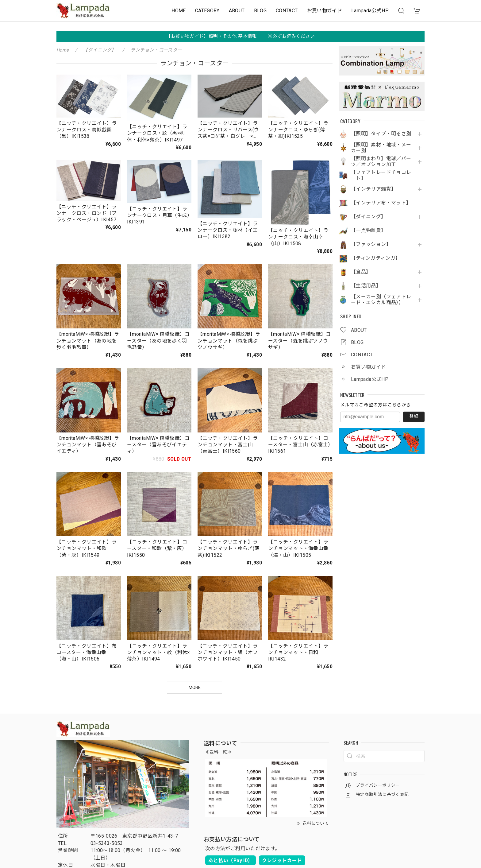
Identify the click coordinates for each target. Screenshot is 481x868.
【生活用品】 (366, 286)
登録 (414, 417)
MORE (195, 688)
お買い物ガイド (325, 11)
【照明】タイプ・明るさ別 (381, 134)
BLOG (260, 11)
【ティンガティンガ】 (376, 258)
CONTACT (287, 11)
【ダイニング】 (369, 217)
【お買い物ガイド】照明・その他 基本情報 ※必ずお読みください (241, 36)
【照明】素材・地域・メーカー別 (381, 148)
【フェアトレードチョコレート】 (381, 175)
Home (63, 50)
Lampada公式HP (370, 11)
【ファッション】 (371, 244)
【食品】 (361, 272)
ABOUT (237, 11)
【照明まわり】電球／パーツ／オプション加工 (381, 162)
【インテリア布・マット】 (381, 203)
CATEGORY (207, 11)
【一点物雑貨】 (369, 231)
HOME (179, 11)
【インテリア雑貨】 (373, 189)
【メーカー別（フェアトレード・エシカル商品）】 (381, 300)
